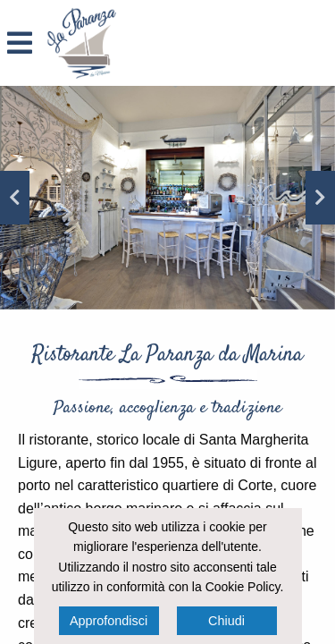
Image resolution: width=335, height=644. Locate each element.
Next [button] (320, 198)
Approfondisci (109, 621)
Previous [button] (15, 198)
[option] (167, 198)
